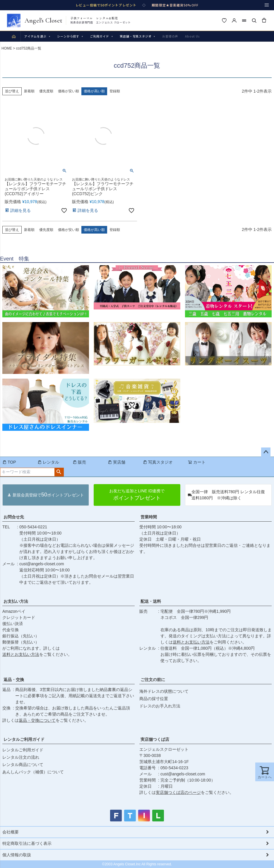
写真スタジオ (158, 462)
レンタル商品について (23, 765)
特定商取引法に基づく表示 (27, 843)
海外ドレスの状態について (164, 691)
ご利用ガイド (102, 36)
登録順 (115, 230)
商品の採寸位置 (154, 699)
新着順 (29, 230)
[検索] (254, 21)
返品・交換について (37, 720)
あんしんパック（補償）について (33, 772)
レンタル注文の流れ (21, 757)
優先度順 (46, 230)
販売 (79, 462)
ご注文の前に (153, 680)
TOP (9, 462)
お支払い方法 (16, 601)
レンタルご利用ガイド (24, 739)
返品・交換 (14, 680)
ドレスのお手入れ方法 (160, 706)
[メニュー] (267, 5)
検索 (59, 472)
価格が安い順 (68, 230)
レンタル (48, 462)
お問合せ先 (14, 517)
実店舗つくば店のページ (178, 792)
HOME (7, 48)
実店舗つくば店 (155, 739)
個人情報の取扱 (17, 855)
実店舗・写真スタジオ (137, 36)
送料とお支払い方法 (21, 654)
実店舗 (117, 462)
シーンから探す (70, 36)
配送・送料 (151, 601)
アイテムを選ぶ (37, 36)
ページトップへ (266, 452)
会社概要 (11, 832)
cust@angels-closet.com (42, 564)
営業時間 (149, 517)
